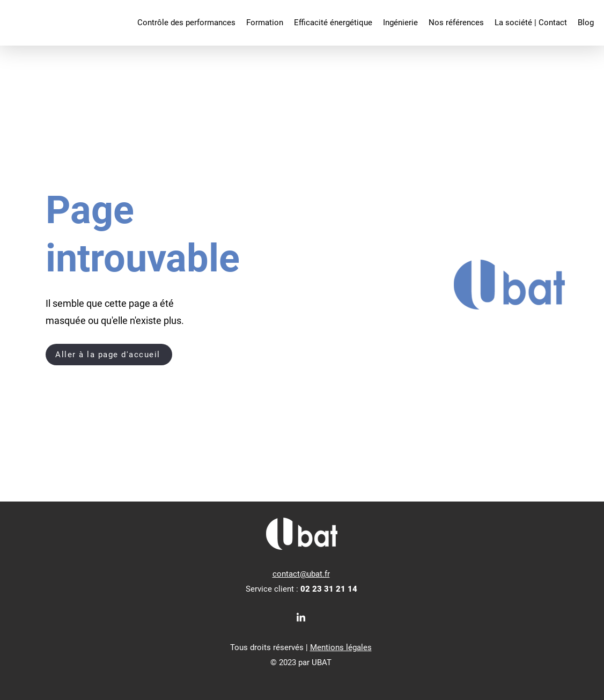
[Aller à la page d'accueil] (109, 355)
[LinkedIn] (301, 618)
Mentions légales (341, 647)
